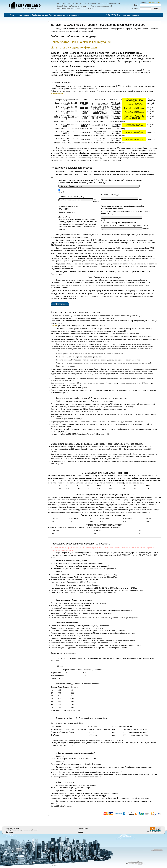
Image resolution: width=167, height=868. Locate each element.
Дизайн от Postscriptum (154, 832)
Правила (80, 830)
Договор (80, 832)
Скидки (54, 326)
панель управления (154, 2)
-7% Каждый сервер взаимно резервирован (119, 223)
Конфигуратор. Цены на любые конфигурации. (81, 42)
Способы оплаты (83, 828)
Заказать (60, 304)
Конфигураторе (57, 94)
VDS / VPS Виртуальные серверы (123, 15)
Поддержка (10, 832)
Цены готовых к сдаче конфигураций (75, 47)
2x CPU (61, 192)
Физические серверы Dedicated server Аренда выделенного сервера (44, 15)
